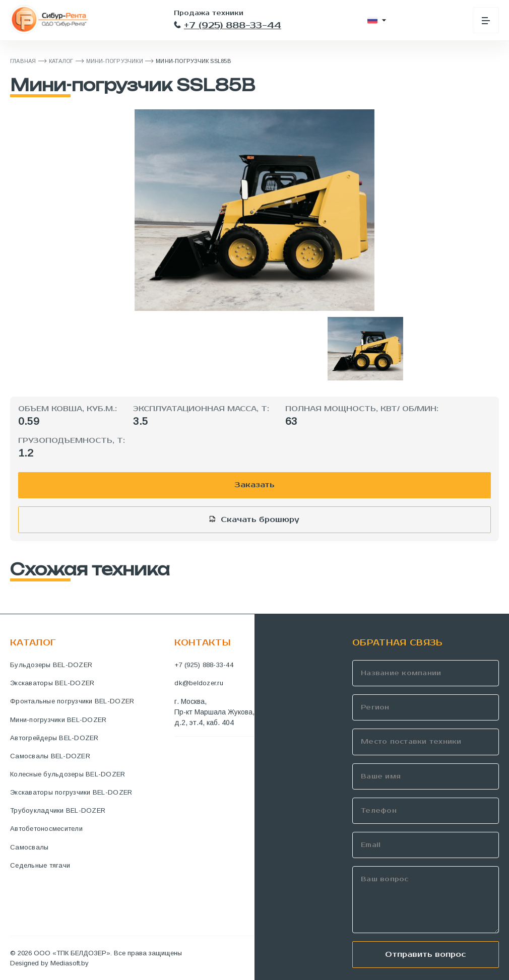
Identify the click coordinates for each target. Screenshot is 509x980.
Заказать (254, 485)
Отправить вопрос (426, 954)
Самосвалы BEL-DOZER (50, 756)
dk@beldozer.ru (199, 683)
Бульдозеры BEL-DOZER (51, 665)
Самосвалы (29, 847)
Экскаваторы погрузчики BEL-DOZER (71, 792)
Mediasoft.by (70, 963)
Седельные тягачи (40, 865)
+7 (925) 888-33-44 (228, 25)
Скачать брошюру (260, 519)
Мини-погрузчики (115, 61)
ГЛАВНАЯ (23, 61)
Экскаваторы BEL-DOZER (52, 683)
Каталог (61, 61)
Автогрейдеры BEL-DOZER (54, 738)
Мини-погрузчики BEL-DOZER (58, 720)
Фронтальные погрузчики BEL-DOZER (72, 701)
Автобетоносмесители (46, 829)
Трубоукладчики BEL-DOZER (58, 810)
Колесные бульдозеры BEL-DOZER (68, 774)
